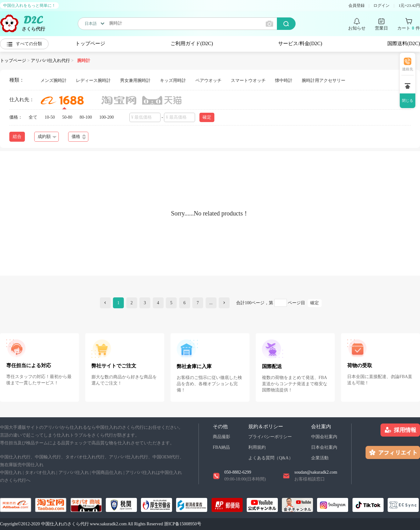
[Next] (224, 303)
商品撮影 (222, 437)
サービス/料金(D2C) (300, 43)
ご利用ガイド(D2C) (192, 43)
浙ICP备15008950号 (183, 524)
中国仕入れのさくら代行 (65, 524)
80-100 (86, 117)
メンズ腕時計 (54, 80)
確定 (207, 117)
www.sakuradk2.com (108, 524)
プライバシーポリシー (270, 437)
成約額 (47, 137)
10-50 (50, 117)
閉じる (408, 101)
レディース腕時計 (93, 80)
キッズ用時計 (173, 80)
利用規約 (257, 447)
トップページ (90, 43)
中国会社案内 (324, 437)
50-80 (67, 117)
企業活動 (320, 458)
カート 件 (409, 28)
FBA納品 (221, 447)
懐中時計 (284, 80)
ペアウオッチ (208, 80)
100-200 (107, 117)
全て (33, 117)
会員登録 (357, 5)
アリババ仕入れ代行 (50, 61)
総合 (17, 137)
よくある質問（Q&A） (271, 458)
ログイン (381, 5)
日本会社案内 (324, 447)
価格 (79, 137)
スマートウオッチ (248, 80)
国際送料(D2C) (404, 43)
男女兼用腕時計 (135, 80)
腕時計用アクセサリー (324, 80)
